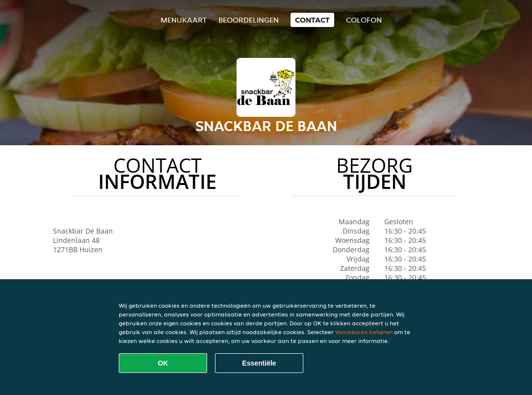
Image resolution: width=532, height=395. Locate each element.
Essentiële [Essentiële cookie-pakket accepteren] (259, 363)
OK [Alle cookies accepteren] (163, 363)
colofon (364, 20)
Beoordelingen (249, 20)
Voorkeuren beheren (364, 332)
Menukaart (184, 20)
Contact (312, 20)
